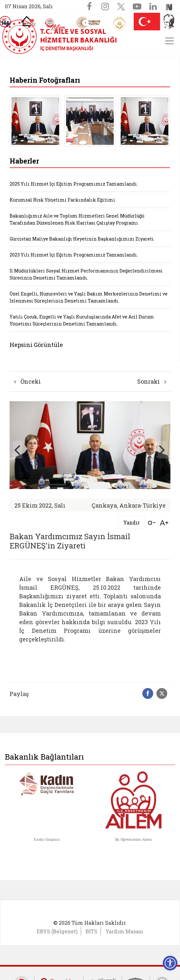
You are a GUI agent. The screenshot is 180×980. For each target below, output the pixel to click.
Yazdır (131, 522)
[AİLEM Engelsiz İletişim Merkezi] (55, 24)
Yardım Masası (124, 931)
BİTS (91, 931)
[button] (162, 450)
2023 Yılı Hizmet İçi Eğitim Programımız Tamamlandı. (74, 255)
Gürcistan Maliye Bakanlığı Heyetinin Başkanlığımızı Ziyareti (82, 239)
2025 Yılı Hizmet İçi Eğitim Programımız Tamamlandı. (74, 184)
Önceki (27, 381)
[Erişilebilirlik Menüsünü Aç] (170, 963)
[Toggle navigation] (169, 41)
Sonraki (152, 381)
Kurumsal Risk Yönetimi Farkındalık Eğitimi (62, 200)
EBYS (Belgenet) (57, 931)
